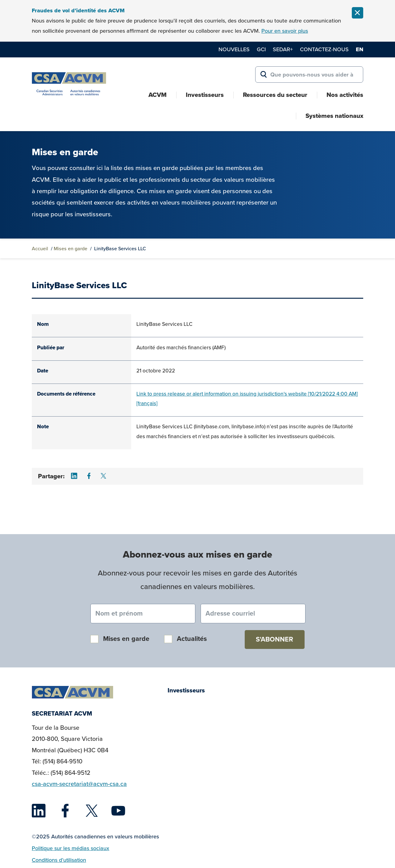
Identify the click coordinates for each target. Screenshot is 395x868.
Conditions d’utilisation (59, 860)
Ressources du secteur (275, 95)
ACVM (158, 95)
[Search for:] (309, 75)
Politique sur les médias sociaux (71, 848)
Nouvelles (234, 49)
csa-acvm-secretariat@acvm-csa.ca (79, 784)
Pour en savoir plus (285, 31)
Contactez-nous (324, 49)
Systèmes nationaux (334, 116)
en (360, 49)
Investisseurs (205, 95)
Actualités (192, 639)
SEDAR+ (283, 49)
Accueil (40, 249)
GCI (261, 49)
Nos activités (345, 95)
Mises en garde (71, 249)
